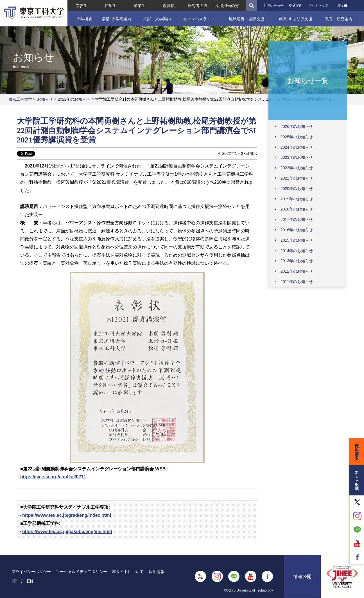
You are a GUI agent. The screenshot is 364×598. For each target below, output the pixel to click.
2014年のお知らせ (297, 251)
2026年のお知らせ (297, 126)
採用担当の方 (227, 6)
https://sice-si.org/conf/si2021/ (52, 477)
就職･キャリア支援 (296, 19)
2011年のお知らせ (297, 282)
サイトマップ (318, 6)
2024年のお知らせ (297, 147)
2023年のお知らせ (297, 157)
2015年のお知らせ (297, 240)
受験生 (82, 6)
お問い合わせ (273, 6)
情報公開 (302, 577)
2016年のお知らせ (297, 230)
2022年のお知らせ (74, 99)
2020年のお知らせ (297, 189)
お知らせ (45, 99)
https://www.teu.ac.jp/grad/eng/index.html (67, 515)
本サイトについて (128, 572)
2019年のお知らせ (297, 199)
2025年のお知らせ (297, 137)
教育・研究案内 (339, 19)
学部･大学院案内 (117, 19)
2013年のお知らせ (297, 261)
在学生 (110, 6)
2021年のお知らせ (297, 178)
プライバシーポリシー (31, 572)
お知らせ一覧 (308, 80)
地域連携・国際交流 (247, 19)
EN (346, 6)
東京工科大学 (20, 99)
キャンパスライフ (199, 19)
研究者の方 (198, 6)
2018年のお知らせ (297, 209)
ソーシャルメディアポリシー (82, 572)
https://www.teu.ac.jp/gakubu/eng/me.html (67, 532)
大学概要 (84, 19)
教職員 (169, 6)
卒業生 (140, 6)
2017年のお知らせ (297, 219)
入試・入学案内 (157, 19)
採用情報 (157, 572)
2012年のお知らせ (297, 271)
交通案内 (296, 6)
